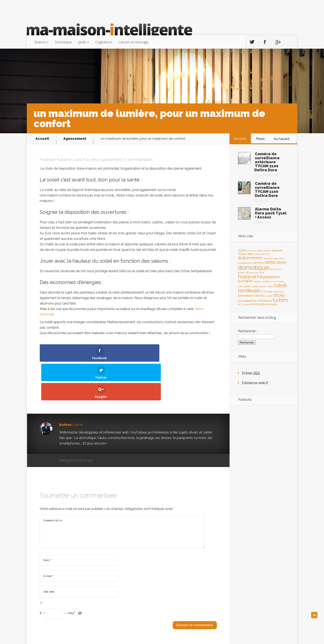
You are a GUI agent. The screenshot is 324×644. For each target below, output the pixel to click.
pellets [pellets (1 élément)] (247, 286)
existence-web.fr (282, 633)
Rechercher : (248, 331)
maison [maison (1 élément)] (257, 281)
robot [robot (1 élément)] (270, 286)
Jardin (82, 42)
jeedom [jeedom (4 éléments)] (272, 277)
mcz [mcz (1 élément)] (275, 281)
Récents (240, 139)
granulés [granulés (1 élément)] (254, 273)
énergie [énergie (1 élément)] (273, 304)
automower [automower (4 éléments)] (250, 258)
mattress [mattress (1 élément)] (267, 281)
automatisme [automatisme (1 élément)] (262, 254)
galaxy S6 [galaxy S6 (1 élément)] (243, 273)
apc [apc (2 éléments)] (251, 254)
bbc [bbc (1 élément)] (276, 258)
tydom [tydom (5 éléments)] (280, 300)
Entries (251, 373)
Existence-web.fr (255, 383)
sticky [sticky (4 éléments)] (279, 295)
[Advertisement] (263, 475)
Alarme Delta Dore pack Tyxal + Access (271, 213)
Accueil (42, 139)
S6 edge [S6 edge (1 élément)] (268, 291)
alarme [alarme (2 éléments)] (277, 250)
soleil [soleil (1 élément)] (269, 296)
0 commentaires (139, 160)
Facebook (109, 422)
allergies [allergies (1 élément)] (243, 254)
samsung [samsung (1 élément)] (278, 291)
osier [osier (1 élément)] (241, 286)
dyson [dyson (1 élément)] (273, 269)
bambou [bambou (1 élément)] (268, 258)
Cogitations (104, 42)
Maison (40, 42)
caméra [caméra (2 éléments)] (258, 263)
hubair (62, 160)
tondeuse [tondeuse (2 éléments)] (264, 301)
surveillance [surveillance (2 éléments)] (247, 301)
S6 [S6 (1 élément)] (262, 291)
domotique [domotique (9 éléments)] (254, 268)
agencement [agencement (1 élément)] (264, 251)
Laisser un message (134, 42)
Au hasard (282, 139)
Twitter (117, 422)
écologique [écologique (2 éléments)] (259, 304)
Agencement (75, 139)
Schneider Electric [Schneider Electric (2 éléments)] (252, 296)
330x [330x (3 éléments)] (242, 250)
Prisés (260, 139)
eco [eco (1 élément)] (279, 269)
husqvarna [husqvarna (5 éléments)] (250, 277)
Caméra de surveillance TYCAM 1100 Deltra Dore (267, 189)
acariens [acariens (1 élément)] (252, 251)
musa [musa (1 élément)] (281, 281)
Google (100, 422)
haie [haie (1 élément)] (262, 273)
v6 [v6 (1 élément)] (239, 304)
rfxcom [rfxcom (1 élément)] (262, 286)
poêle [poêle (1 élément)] (255, 286)
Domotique (63, 42)
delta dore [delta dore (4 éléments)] (275, 262)
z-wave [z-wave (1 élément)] (245, 304)
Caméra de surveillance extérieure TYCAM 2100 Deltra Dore (267, 162)
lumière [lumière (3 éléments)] (245, 281)
